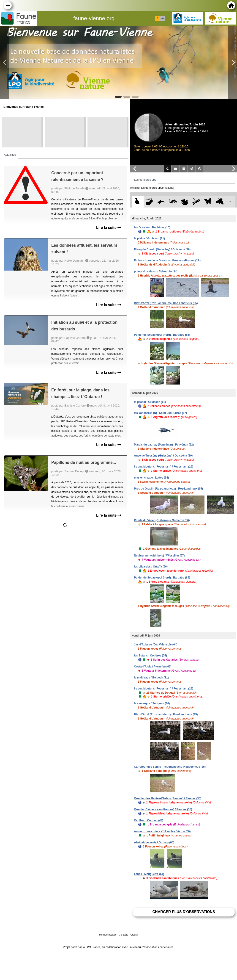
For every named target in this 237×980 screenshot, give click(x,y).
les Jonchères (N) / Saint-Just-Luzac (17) (160, 413)
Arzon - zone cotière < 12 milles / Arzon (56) (162, 831)
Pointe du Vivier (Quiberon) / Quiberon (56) (162, 520)
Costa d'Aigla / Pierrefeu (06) (153, 667)
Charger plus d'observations (184, 912)
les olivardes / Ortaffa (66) (151, 567)
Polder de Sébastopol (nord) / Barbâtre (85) (162, 335)
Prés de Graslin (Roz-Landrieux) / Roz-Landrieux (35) (168, 489)
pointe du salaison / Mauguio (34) (156, 271)
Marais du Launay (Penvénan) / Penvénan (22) (164, 445)
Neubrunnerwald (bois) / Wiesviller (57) (159, 556)
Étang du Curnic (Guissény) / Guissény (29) (162, 249)
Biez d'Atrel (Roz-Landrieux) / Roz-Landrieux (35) (166, 303)
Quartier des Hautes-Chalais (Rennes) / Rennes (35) (168, 798)
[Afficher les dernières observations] (152, 188)
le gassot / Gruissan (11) (150, 402)
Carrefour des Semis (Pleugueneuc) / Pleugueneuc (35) (170, 767)
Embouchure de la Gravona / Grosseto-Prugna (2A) (167, 260)
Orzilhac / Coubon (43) (148, 820)
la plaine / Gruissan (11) (149, 238)
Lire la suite (109, 228)
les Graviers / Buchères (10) (152, 227)
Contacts (123, 935)
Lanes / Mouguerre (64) (149, 874)
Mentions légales (108, 935)
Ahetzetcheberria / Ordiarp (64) (154, 842)
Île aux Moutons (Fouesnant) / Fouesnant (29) (163, 467)
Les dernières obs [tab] (145, 180)
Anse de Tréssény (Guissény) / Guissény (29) (163, 456)
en (163, 18)
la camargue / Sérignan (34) (152, 703)
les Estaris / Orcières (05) (150, 656)
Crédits (134, 935)
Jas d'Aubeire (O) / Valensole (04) (156, 645)
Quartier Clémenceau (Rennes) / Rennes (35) (163, 809)
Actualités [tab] (10, 155)
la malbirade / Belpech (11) (151, 678)
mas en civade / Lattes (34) (151, 478)
